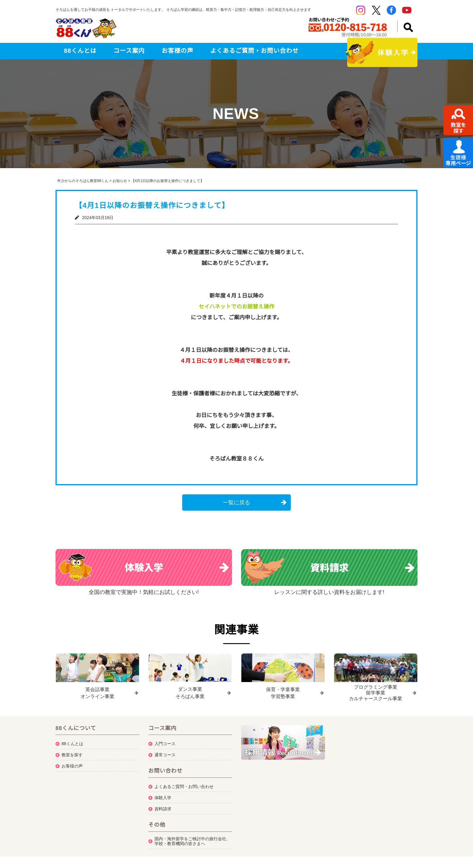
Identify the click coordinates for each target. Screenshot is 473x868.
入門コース (165, 742)
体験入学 (163, 796)
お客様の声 (178, 51)
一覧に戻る (237, 503)
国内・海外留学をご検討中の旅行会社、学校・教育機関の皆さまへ (192, 839)
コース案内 (129, 51)
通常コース (165, 753)
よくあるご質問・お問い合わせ (254, 51)
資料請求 (163, 807)
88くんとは (80, 51)
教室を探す (72, 753)
